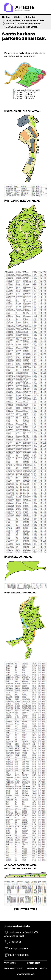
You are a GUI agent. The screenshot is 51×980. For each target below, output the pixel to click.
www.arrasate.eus (26, 974)
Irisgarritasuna (37, 968)
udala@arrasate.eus (17, 949)
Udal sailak (30, 17)
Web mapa (10, 963)
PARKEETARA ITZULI (26, 909)
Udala (17, 17)
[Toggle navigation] (45, 8)
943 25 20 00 (15, 942)
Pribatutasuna (13, 968)
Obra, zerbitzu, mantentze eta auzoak (25, 20)
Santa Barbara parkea (29, 24)
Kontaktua (34, 963)
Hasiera (6, 17)
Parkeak (10, 24)
